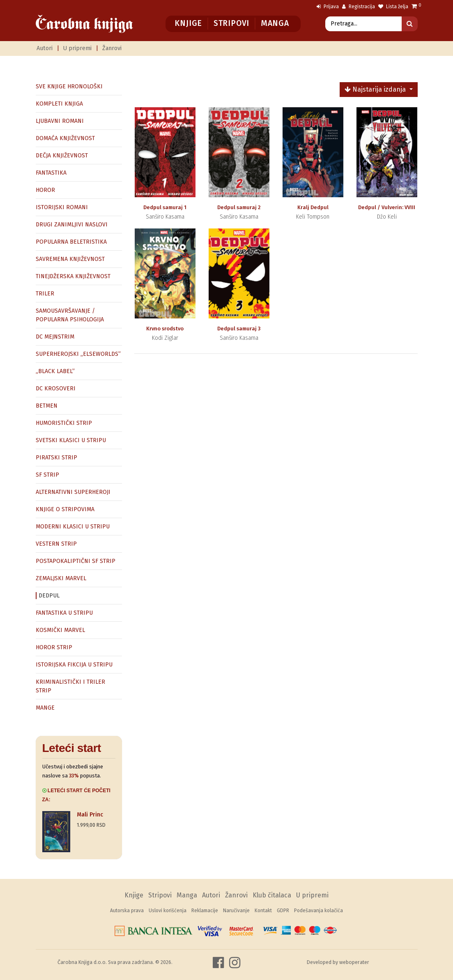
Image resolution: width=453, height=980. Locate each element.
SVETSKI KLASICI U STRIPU (71, 440)
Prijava (328, 7)
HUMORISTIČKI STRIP (64, 423)
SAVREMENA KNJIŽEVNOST (70, 259)
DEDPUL (49, 596)
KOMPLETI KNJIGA (59, 104)
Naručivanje (236, 911)
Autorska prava (127, 911)
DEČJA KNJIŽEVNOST (62, 156)
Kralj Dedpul (313, 207)
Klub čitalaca (272, 895)
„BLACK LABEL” (55, 371)
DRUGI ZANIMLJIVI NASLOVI (72, 225)
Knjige (188, 23)
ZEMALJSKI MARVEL (61, 578)
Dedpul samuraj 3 (239, 329)
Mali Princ (90, 815)
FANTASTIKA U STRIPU (64, 613)
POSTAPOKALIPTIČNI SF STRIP (76, 561)
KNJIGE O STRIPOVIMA (65, 509)
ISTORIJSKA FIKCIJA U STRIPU (74, 665)
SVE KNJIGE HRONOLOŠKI (69, 86)
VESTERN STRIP (56, 544)
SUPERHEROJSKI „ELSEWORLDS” (78, 354)
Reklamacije (205, 911)
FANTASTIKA (51, 173)
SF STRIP (47, 475)
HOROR (45, 190)
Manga (275, 23)
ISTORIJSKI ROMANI (62, 207)
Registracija (359, 7)
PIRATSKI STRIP (56, 458)
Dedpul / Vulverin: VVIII (387, 207)
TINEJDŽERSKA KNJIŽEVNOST (73, 276)
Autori (45, 48)
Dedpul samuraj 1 (165, 207)
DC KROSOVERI (56, 389)
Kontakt (263, 911)
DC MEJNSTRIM (55, 337)
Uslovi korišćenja (168, 911)
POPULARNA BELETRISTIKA (71, 242)
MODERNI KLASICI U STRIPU (73, 527)
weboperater (354, 962)
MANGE (45, 708)
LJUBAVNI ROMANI (60, 121)
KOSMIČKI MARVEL (60, 630)
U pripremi (77, 48)
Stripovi (231, 23)
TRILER (45, 294)
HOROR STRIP (54, 647)
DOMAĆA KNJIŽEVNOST (65, 138)
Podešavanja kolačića (318, 911)
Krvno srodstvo (165, 329)
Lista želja (393, 7)
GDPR (283, 911)
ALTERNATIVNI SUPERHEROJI (73, 492)
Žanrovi (112, 48)
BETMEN (47, 406)
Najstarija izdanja (376, 89)
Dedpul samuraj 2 (239, 207)
